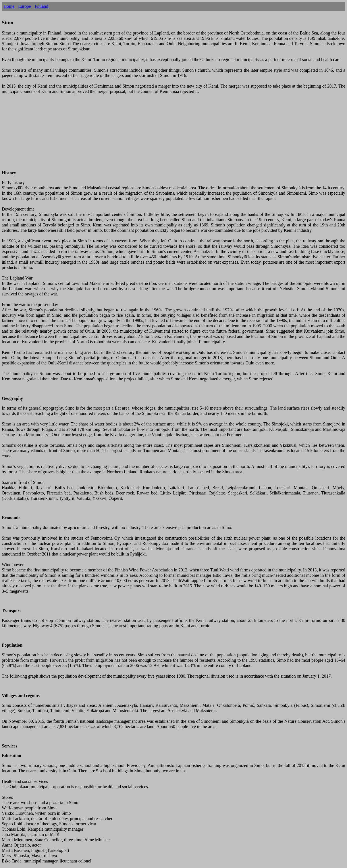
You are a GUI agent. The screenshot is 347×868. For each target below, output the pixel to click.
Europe (25, 6)
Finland (41, 6)
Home (9, 6)
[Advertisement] (135, 135)
